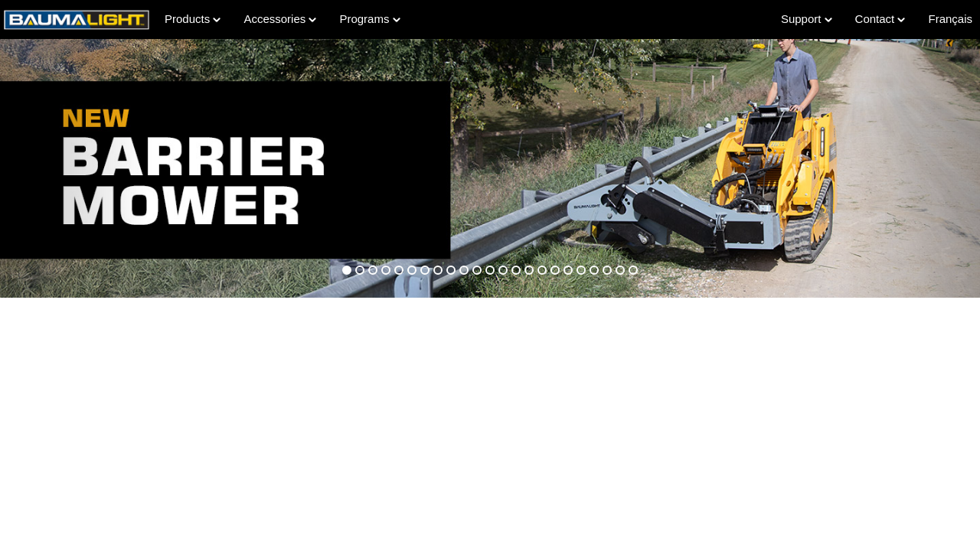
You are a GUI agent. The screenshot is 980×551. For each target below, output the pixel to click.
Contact (880, 19)
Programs (369, 19)
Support (807, 19)
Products (193, 19)
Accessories (280, 19)
